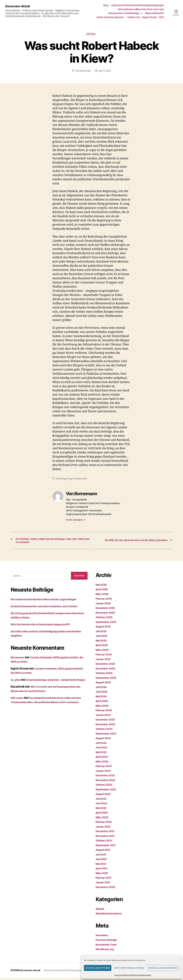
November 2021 (106, 838)
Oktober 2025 (105, 619)
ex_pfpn (16, 682)
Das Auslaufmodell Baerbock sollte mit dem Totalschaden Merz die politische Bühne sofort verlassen (47, 708)
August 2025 (104, 629)
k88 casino (18, 704)
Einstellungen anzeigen (163, 968)
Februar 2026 (105, 601)
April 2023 (103, 759)
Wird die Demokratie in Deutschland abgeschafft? (44, 627)
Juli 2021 (102, 857)
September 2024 (107, 680)
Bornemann (85, 71)
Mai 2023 (102, 754)
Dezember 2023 (106, 722)
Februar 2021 (105, 880)
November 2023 (107, 726)
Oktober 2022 (105, 787)
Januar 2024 (104, 717)
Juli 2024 (102, 689)
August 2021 (104, 852)
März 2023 (103, 764)
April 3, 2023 (105, 71)
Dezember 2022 (106, 778)
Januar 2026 (104, 605)
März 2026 (103, 596)
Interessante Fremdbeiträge (124, 13)
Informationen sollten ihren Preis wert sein (141, 9)
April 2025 (103, 647)
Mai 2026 (102, 587)
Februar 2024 (105, 712)
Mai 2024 (102, 698)
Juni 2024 (102, 694)
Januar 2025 (104, 661)
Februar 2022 (105, 824)
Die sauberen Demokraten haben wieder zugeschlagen (48, 601)
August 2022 (104, 796)
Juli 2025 (102, 633)
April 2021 (103, 871)
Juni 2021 (102, 861)
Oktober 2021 (105, 843)
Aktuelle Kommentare (110, 916)
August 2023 (104, 740)
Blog (106, 5)
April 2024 (103, 703)
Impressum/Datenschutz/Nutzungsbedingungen (133, 975)
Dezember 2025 (106, 610)
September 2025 (107, 624)
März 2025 (103, 652)
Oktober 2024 (105, 675)
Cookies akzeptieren (98, 968)
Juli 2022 (102, 801)
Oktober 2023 (105, 731)
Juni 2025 (102, 638)
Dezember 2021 (106, 833)
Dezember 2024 (107, 666)
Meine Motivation (154, 13)
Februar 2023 (105, 768)
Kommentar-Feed (107, 947)
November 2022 (107, 782)
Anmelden (103, 937)
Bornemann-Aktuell (20, 6)
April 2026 (103, 592)
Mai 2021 (102, 866)
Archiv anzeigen (76, 520)
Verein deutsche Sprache (110, 17)
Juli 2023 (102, 745)
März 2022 (103, 819)
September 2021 (107, 847)
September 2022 (107, 791)
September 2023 (107, 736)
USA (86, 479)
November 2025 (107, 615)
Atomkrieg (61, 479)
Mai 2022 (102, 810)
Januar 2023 (104, 773)
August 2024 (105, 685)
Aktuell (91, 34)
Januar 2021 (104, 884)
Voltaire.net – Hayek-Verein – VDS (145, 17)
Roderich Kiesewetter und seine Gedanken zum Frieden (48, 608)
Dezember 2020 (107, 889)
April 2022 (103, 815)
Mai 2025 (102, 643)
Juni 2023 (102, 750)
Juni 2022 (102, 805)
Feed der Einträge (108, 942)
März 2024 (103, 708)
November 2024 (107, 671)
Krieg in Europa (75, 479)
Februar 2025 (105, 657)
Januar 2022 (104, 829)
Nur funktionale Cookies (129, 968)
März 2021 (103, 875)
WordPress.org (106, 951)
